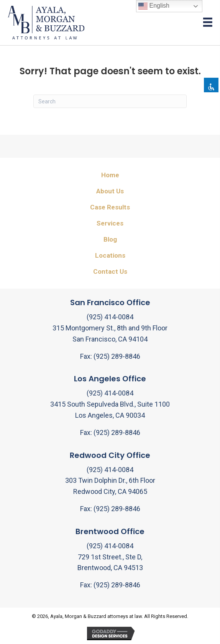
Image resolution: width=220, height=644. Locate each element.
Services (110, 223)
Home (110, 175)
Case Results (110, 207)
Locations (110, 255)
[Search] (110, 101)
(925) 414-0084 (110, 317)
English (154, 6)
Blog (110, 239)
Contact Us (110, 271)
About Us (110, 191)
